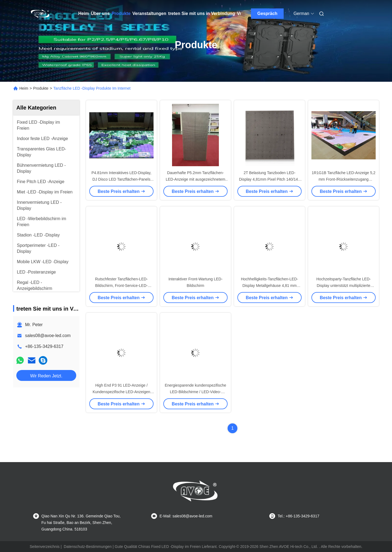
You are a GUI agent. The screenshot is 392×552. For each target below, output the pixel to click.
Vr (239, 13)
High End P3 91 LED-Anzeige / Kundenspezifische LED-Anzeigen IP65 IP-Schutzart (121, 392)
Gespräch (267, 13)
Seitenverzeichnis (45, 547)
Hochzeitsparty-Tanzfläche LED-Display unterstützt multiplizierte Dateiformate (344, 286)
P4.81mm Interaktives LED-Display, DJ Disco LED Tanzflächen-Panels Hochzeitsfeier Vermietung (121, 179)
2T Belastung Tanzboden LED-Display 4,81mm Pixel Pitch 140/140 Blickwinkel (269, 179)
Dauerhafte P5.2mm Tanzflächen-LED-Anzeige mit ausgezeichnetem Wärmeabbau (196, 179)
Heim (84, 13)
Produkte (121, 13)
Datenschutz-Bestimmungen (88, 547)
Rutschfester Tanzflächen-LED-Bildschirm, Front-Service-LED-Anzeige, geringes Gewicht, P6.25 (122, 286)
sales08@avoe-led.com (48, 336)
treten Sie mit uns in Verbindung (202, 13)
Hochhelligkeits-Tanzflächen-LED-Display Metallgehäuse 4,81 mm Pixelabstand (269, 286)
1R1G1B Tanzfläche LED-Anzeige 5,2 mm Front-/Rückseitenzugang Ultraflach (344, 179)
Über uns (100, 13)
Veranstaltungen (149, 13)
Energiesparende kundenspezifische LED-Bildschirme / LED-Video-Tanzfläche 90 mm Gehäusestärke (195, 392)
